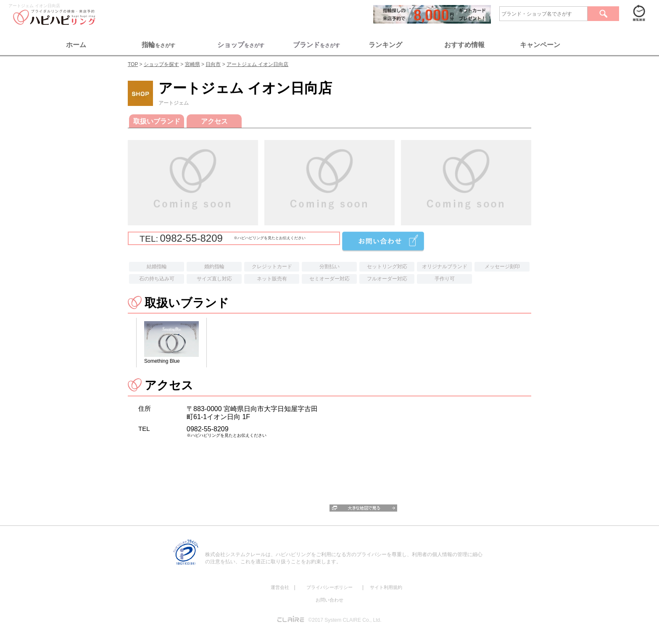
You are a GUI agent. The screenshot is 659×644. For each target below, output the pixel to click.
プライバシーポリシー (329, 587)
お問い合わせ (329, 600)
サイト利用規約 (386, 587)
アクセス (214, 121)
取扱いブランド (157, 121)
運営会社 (280, 587)
